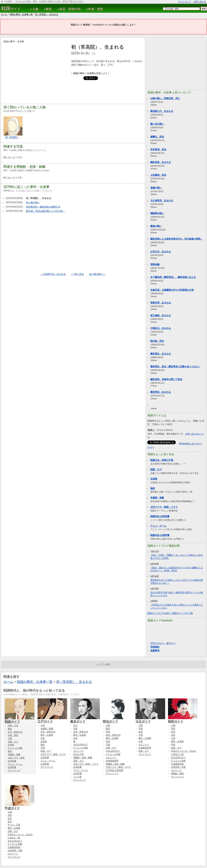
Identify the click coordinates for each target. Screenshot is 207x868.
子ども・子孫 (14, 825)
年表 (43, 738)
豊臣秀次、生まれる (161, 354)
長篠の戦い (156, 188)
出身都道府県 (112, 761)
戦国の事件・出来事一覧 (21, 14)
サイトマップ (185, 2)
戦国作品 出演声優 (160, 535)
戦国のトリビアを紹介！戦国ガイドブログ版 (170, 613)
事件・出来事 (47, 735)
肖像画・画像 (157, 498)
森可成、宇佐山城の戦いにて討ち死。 (45, 211)
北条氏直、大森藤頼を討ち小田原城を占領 (172, 290)
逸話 (153, 488)
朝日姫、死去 (157, 341)
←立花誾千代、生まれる (53, 274)
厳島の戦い (156, 226)
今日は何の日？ (81, 744)
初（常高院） (12, 137)
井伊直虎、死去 (158, 149)
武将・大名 (13, 725)
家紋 (49, 9)
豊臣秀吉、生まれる (161, 392)
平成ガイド (19, 806)
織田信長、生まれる (161, 162)
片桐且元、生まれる (161, 328)
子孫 (10, 738)
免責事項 (155, 651)
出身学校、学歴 (178, 767)
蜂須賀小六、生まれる (162, 111)
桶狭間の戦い (157, 213)
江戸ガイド (52, 720)
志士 (75, 725)
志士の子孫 (78, 754)
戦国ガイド (20, 720)
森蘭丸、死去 (157, 137)
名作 (173, 735)
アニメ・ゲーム (158, 526)
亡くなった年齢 (15, 748)
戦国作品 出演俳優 (160, 516)
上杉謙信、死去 (158, 175)
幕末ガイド (85, 720)
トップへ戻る (103, 664)
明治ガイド (118, 720)
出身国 (154, 479)
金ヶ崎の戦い (33, 202)
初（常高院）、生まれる (47, 14)
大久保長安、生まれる (162, 201)
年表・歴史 (96, 9)
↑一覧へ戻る (77, 274)
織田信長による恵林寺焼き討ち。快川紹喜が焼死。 (177, 239)
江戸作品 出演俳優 (114, 770)
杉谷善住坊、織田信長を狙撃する (43, 207)
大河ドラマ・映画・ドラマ (164, 507)
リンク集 (77, 777)
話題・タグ (156, 469)
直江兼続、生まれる (161, 315)
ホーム (4, 14)
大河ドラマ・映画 (16, 758)
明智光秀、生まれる (161, 303)
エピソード (78, 751)
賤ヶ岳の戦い (157, 124)
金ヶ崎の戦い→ (97, 274)
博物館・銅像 (177, 773)
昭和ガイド (183, 720)
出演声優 (12, 767)
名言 (141, 732)
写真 (75, 728)
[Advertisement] (35, 70)
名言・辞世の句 (70, 9)
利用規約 (155, 647)
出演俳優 (12, 761)
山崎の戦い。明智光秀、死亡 (165, 98)
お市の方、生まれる (161, 252)
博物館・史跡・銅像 (83, 757)
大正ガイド (150, 720)
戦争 (108, 728)
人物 (35, 9)
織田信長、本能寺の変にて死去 (166, 379)
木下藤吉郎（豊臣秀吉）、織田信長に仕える (173, 277)
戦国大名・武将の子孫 (162, 460)
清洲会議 (155, 264)
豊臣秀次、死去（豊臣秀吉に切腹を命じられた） (175, 367)
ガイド (11, 8)
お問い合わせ (200, 2)
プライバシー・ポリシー (163, 643)
